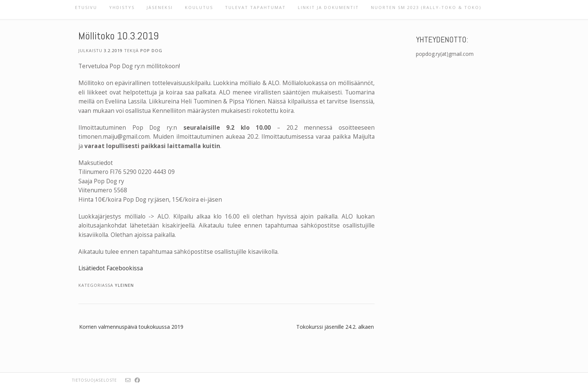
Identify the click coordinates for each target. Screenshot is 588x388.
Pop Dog (151, 50)
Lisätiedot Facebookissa (111, 268)
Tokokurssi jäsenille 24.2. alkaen (335, 327)
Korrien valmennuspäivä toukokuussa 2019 (131, 327)
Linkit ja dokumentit (328, 7)
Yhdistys (122, 7)
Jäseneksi (160, 7)
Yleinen (124, 285)
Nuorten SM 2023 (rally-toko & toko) (426, 7)
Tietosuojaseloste (94, 380)
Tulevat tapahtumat (255, 7)
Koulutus (199, 7)
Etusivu (86, 7)
